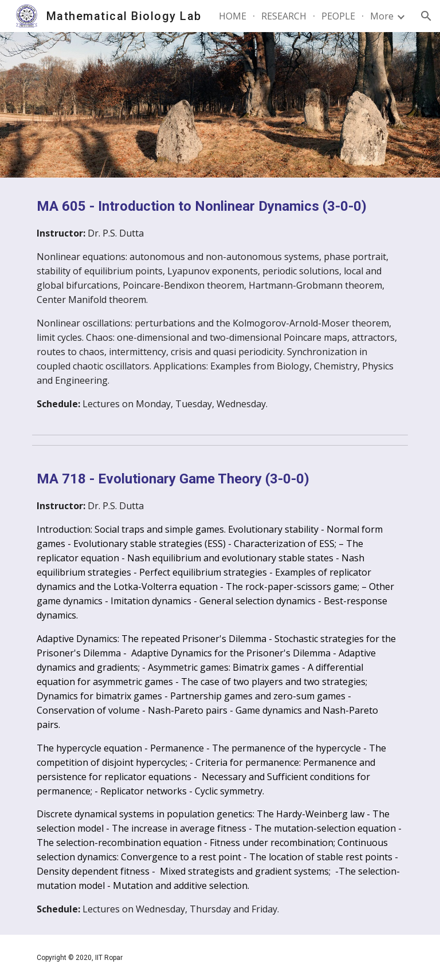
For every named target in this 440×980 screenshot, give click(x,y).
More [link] (382, 16)
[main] (220, 304)
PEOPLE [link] (338, 16)
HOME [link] (233, 16)
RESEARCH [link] (284, 16)
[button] (426, 16)
